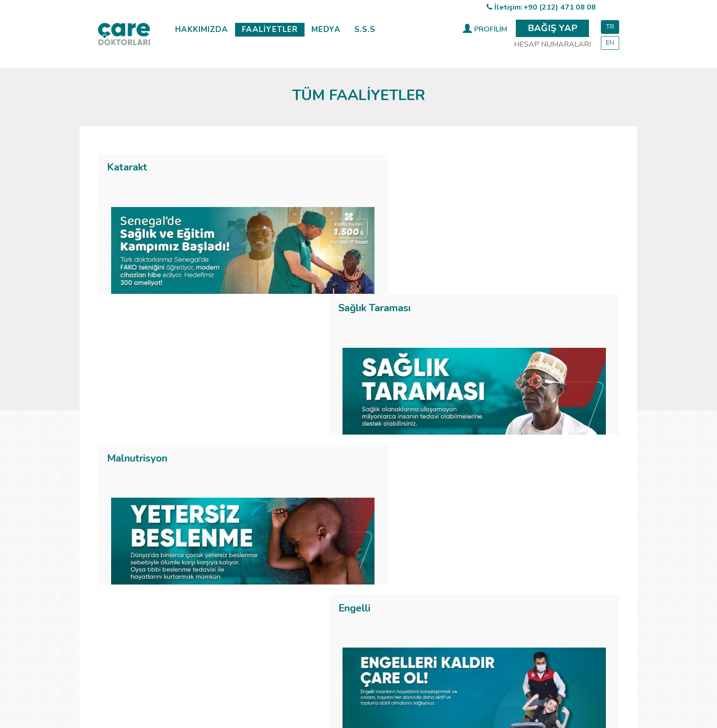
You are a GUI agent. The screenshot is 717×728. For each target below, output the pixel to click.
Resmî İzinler (253, 600)
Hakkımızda (251, 556)
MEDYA (326, 29)
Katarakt (127, 167)
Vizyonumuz (252, 567)
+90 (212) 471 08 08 (560, 7)
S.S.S (365, 29)
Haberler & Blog (426, 556)
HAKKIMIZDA (202, 29)
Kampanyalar (420, 589)
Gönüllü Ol (249, 634)
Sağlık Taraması (409, 167)
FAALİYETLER (270, 29)
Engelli (389, 318)
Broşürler (415, 611)
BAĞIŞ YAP (553, 28)
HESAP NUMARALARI (552, 44)
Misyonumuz (252, 578)
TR (610, 27)
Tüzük (242, 589)
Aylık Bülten (419, 623)
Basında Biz (418, 578)
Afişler (410, 600)
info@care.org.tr (524, 607)
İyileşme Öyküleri (427, 567)
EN (610, 43)
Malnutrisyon (137, 318)
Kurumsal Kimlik (425, 634)
